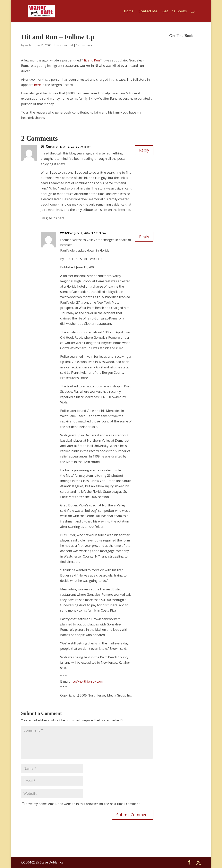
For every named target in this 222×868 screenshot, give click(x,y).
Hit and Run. (92, 60)
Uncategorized (64, 45)
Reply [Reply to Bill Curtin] (144, 150)
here (37, 85)
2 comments (84, 45)
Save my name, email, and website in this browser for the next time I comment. (83, 804)
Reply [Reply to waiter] (144, 237)
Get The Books (175, 12)
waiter (29, 45)
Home (129, 12)
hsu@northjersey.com (87, 681)
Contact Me (148, 12)
